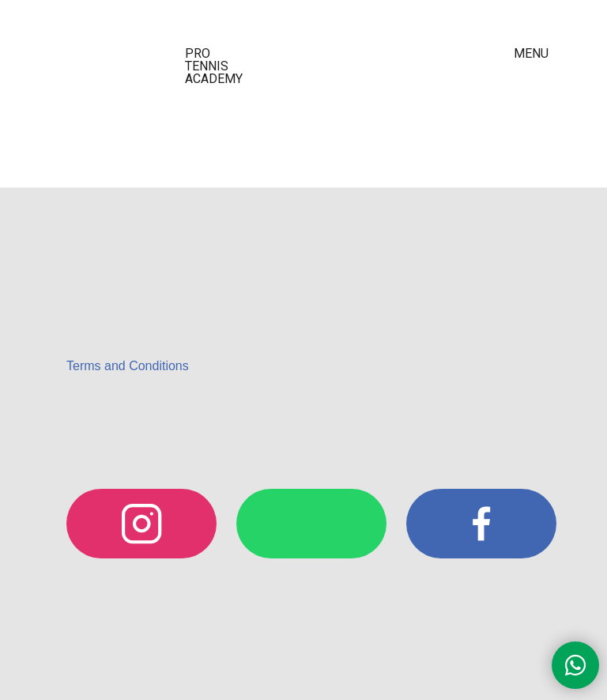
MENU (531, 53)
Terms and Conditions (128, 366)
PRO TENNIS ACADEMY (214, 66)
